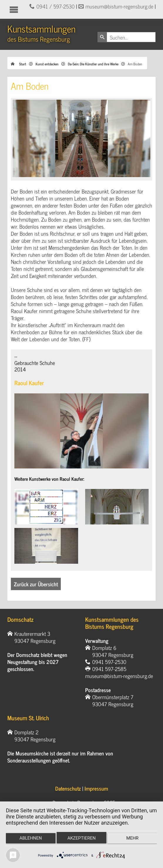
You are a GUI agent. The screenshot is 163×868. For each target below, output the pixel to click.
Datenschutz (68, 788)
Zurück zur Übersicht (36, 584)
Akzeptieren (81, 838)
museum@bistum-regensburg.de (119, 6)
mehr (132, 838)
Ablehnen (31, 838)
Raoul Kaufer (29, 383)
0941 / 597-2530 (56, 6)
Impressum (96, 788)
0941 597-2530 (109, 662)
